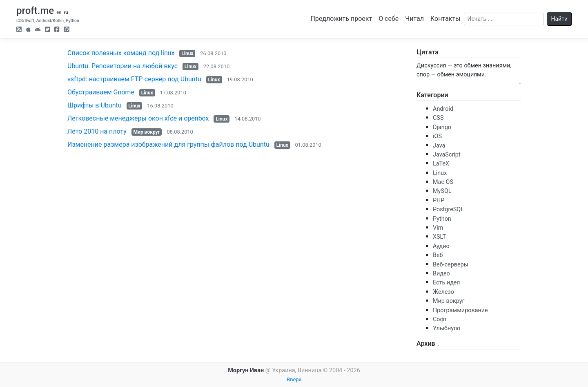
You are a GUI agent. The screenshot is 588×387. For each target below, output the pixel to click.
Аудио (441, 246)
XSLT (439, 237)
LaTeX (441, 164)
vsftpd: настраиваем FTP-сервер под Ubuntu (134, 79)
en (59, 12)
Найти (560, 19)
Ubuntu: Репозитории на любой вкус (122, 66)
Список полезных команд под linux (121, 53)
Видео (441, 274)
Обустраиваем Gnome (101, 92)
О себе (389, 19)
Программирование (460, 310)
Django (442, 127)
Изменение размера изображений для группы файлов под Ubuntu (168, 144)
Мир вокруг (147, 132)
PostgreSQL (448, 209)
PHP (439, 200)
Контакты (445, 19)
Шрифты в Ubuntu (95, 105)
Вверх (294, 379)
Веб (438, 255)
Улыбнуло (447, 328)
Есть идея (446, 283)
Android (443, 109)
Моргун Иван (246, 370)
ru (66, 12)
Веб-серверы (451, 265)
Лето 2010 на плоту (97, 131)
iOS (437, 136)
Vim (438, 228)
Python (442, 219)
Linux (187, 54)
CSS (438, 118)
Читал (414, 19)
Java (439, 146)
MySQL (442, 191)
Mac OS (443, 182)
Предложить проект (341, 19)
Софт (440, 319)
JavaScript (447, 155)
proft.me (35, 11)
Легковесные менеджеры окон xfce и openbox (138, 118)
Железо (443, 292)
